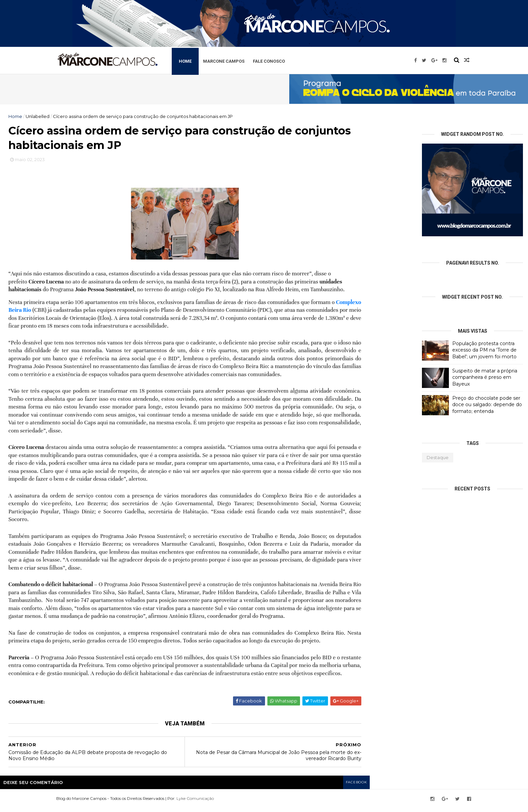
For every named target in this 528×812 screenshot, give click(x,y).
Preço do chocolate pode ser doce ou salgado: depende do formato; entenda (487, 405)
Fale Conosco (287, 60)
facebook (355, 787)
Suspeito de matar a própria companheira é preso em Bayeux (485, 377)
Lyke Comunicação (211, 803)
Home (203, 60)
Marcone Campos (242, 60)
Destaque (438, 457)
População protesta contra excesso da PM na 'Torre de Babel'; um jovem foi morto (484, 350)
